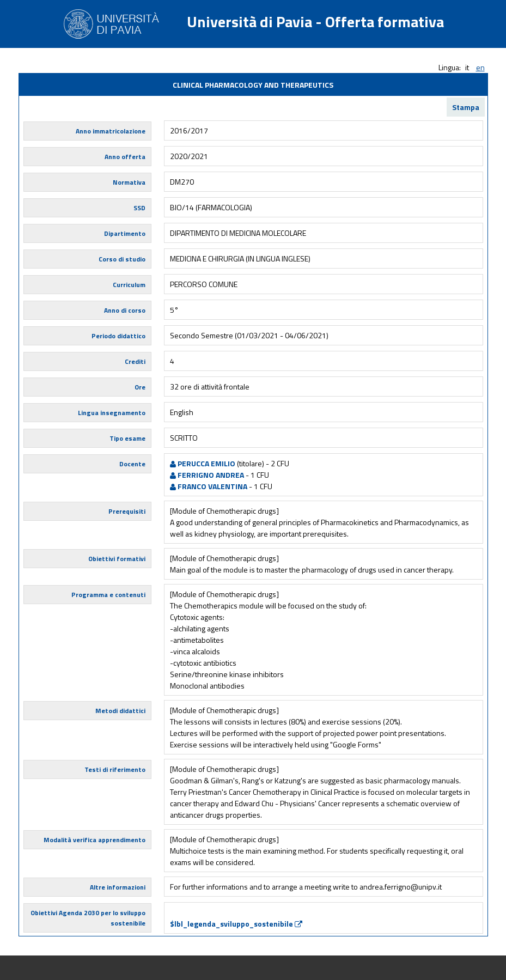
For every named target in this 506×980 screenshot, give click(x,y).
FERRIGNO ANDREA (207, 475)
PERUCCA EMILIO (203, 463)
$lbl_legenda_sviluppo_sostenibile (236, 924)
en (480, 67)
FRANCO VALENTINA (209, 486)
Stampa (466, 107)
